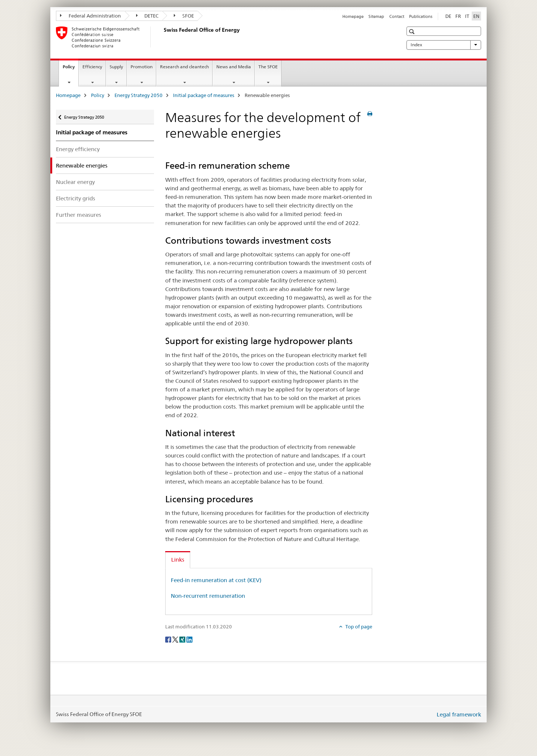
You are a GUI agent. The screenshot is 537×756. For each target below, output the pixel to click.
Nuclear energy (75, 182)
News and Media (234, 67)
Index (444, 45)
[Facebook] (169, 639)
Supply (116, 67)
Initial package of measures (204, 95)
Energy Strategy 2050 (139, 95)
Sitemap (376, 16)
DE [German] (448, 16)
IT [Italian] (467, 16)
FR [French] (458, 16)
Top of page (358, 627)
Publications (421, 16)
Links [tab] (178, 560)
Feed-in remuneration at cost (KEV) (216, 580)
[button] (413, 32)
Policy (70, 69)
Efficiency (92, 67)
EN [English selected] (476, 16)
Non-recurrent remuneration (208, 596)
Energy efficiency (78, 149)
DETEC (147, 16)
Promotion (142, 67)
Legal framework (459, 714)
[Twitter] (176, 639)
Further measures (78, 215)
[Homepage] (162, 37)
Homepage (353, 16)
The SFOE (268, 67)
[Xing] (183, 639)
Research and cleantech (184, 67)
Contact (397, 16)
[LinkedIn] (189, 639)
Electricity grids (76, 198)
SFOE (184, 16)
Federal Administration (90, 16)
